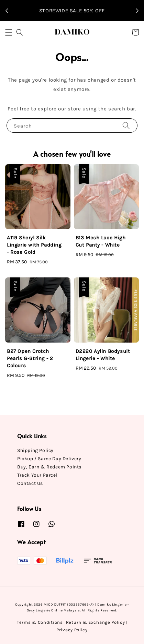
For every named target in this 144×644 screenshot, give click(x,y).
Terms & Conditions (40, 622)
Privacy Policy (72, 630)
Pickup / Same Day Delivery (49, 459)
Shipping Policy (35, 450)
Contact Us (30, 483)
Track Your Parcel (37, 475)
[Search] (126, 125)
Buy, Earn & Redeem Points (49, 467)
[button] (9, 32)
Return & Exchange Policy (96, 622)
